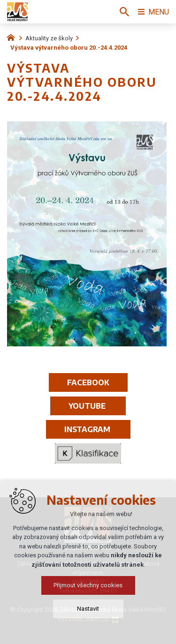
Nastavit (88, 609)
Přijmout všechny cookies (88, 585)
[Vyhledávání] (124, 12)
